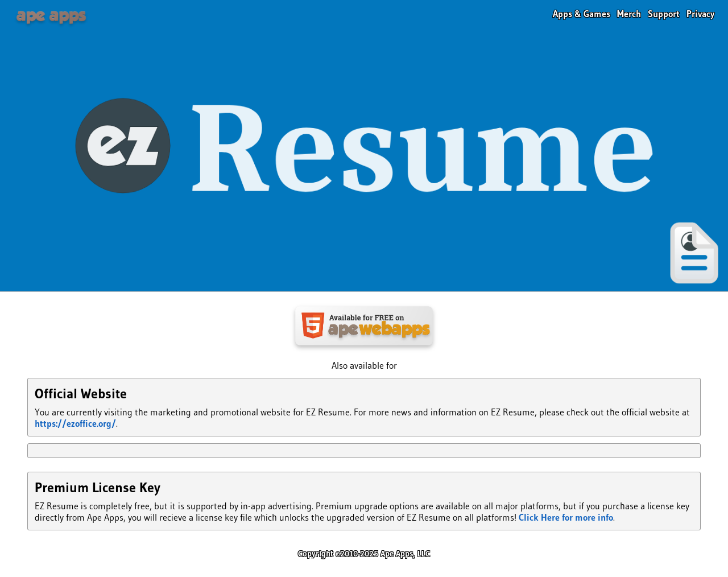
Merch (629, 14)
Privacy (700, 14)
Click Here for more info (566, 517)
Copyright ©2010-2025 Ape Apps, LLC (364, 554)
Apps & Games (582, 14)
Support (664, 14)
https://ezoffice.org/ (75, 423)
